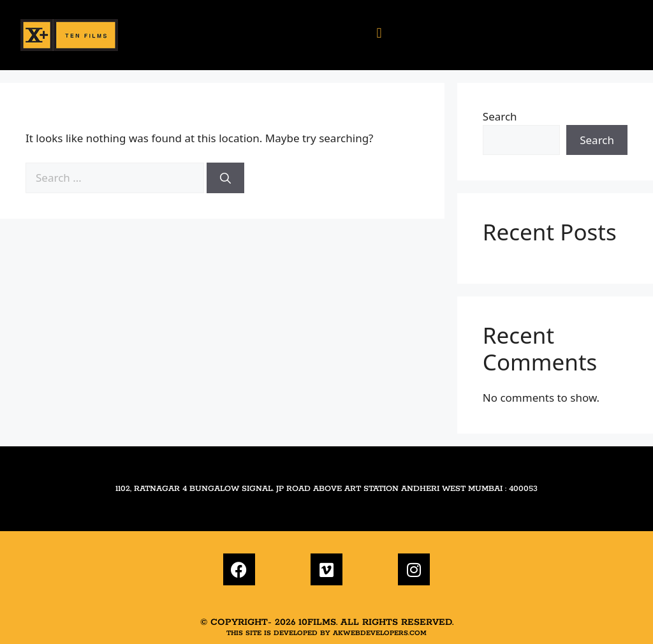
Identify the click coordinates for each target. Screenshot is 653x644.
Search (500, 116)
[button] (379, 32)
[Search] (225, 178)
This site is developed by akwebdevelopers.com (326, 633)
